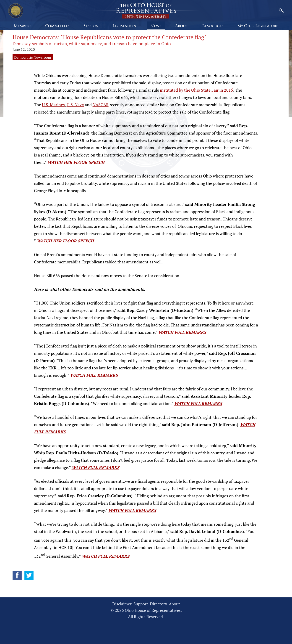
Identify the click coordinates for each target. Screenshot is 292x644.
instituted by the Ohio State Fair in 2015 (197, 90)
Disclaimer (122, 604)
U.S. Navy (75, 105)
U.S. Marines (53, 105)
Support (141, 604)
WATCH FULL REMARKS (182, 332)
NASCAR (101, 105)
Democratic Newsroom (33, 57)
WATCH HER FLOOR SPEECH (76, 162)
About (174, 604)
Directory (158, 604)
